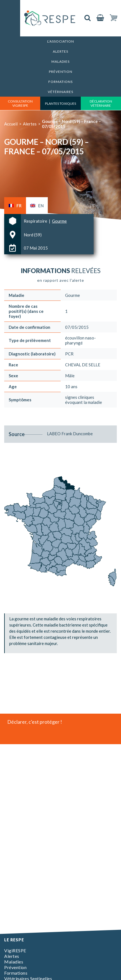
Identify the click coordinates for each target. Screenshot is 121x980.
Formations (60, 82)
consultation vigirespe (20, 103)
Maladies (60, 61)
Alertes (60, 51)
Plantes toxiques (60, 103)
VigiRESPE (15, 950)
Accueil (11, 124)
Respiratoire (36, 221)
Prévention (61, 72)
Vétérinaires (60, 92)
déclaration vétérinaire (101, 103)
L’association (61, 41)
